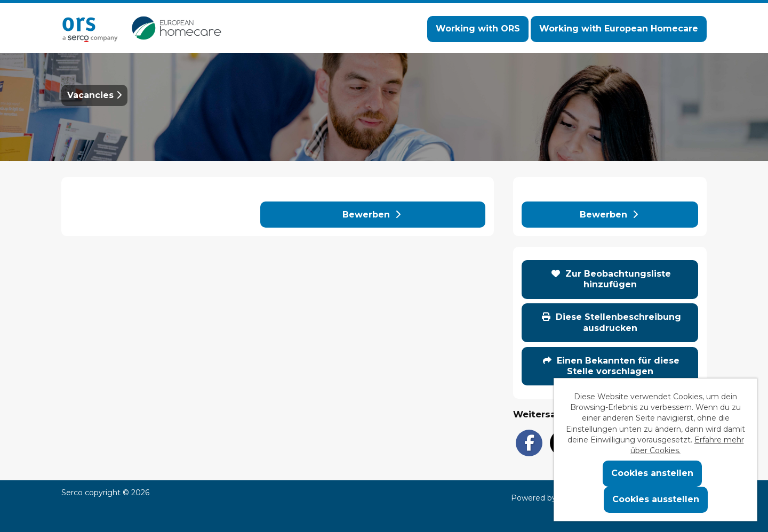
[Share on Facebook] (529, 443)
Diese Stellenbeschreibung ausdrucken (611, 322)
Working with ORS (478, 29)
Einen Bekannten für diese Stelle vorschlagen (611, 366)
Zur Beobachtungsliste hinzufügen (611, 279)
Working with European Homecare (619, 29)
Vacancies (94, 95)
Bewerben (371, 215)
